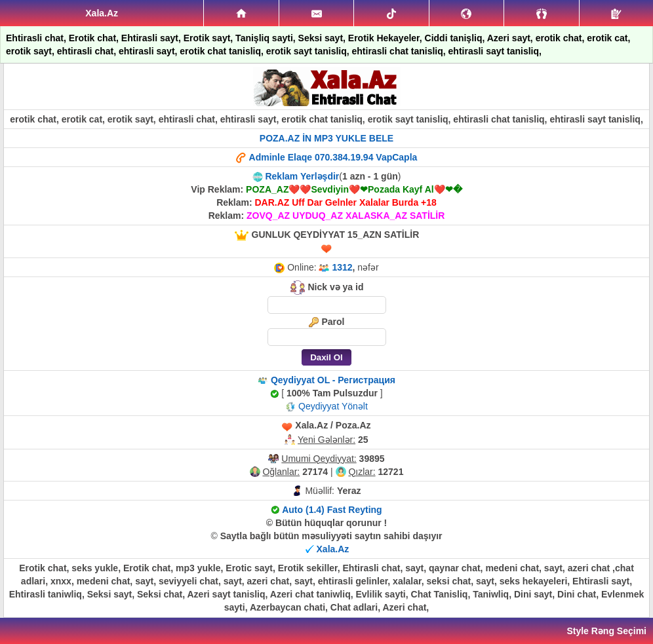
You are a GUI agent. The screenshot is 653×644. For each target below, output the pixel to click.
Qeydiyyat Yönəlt (333, 406)
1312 (342, 267)
